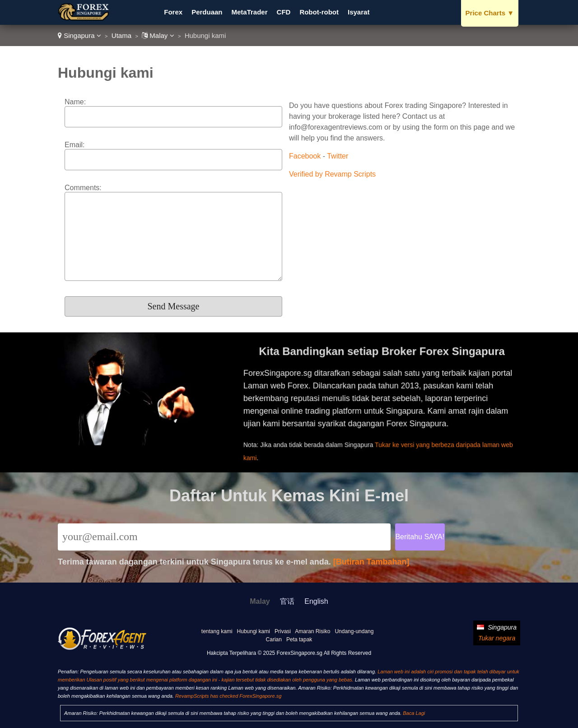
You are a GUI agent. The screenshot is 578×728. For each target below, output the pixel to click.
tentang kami (217, 631)
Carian (274, 639)
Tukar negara (497, 638)
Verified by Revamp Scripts (332, 174)
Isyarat (359, 12)
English (316, 601)
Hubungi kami (254, 631)
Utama (121, 35)
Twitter (338, 156)
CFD (284, 12)
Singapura (79, 35)
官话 (287, 601)
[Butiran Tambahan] (371, 562)
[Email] (224, 537)
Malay (158, 35)
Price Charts (490, 13)
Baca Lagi (414, 713)
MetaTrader (250, 12)
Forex (173, 12)
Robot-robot (319, 12)
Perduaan (207, 12)
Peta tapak (299, 639)
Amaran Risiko (312, 631)
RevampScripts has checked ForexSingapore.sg (228, 696)
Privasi (283, 631)
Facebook (305, 156)
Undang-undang (354, 631)
